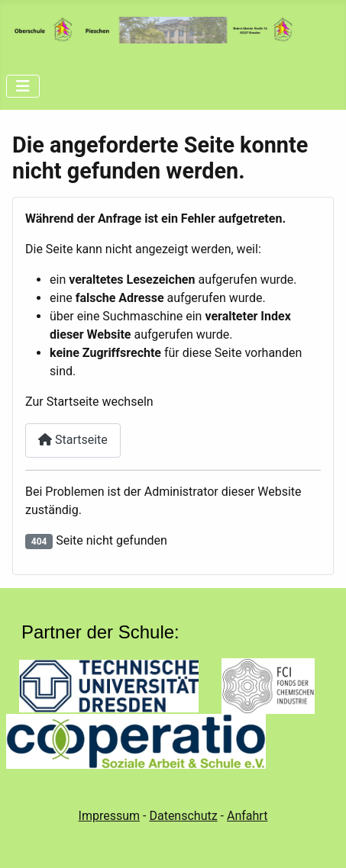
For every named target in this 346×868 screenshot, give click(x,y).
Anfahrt (247, 816)
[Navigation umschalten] (23, 86)
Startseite (73, 440)
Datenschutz (183, 816)
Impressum (110, 816)
